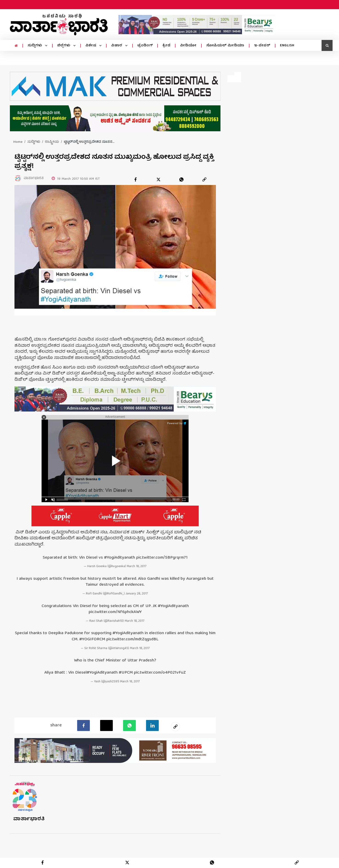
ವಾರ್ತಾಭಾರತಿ (29, 819)
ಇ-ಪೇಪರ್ (262, 46)
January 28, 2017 (137, 594)
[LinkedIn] (152, 725)
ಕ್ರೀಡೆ (166, 46)
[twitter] (158, 179)
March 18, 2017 (137, 567)
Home (18, 142)
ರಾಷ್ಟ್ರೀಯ (52, 142)
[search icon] (327, 45)
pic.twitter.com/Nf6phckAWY (115, 612)
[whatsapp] (181, 179)
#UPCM (126, 673)
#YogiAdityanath (120, 558)
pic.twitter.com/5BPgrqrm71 (162, 558)
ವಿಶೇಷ (91, 46)
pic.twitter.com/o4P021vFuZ (160, 673)
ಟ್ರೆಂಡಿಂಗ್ (145, 46)
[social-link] (175, 727)
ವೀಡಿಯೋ (188, 46)
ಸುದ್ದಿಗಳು (35, 46)
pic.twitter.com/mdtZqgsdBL (132, 640)
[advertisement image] (197, 25)
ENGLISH (287, 46)
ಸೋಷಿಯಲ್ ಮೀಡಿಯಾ (225, 46)
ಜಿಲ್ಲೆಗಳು (64, 46)
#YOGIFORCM (92, 640)
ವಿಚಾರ (117, 46)
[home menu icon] (16, 46)
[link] (204, 179)
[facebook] (136, 179)
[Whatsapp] (129, 725)
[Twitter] (106, 725)
